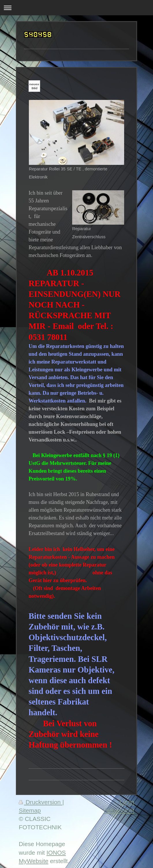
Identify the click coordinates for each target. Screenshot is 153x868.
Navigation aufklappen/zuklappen (76, 8)
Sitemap (30, 810)
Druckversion (41, 802)
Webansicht (119, 810)
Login (127, 802)
